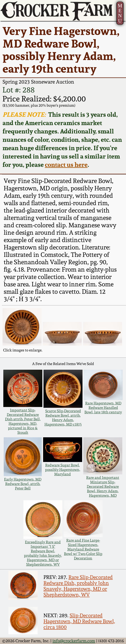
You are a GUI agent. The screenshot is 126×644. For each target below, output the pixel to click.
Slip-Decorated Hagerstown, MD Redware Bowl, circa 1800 (79, 621)
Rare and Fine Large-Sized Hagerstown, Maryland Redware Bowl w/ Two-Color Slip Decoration (83, 549)
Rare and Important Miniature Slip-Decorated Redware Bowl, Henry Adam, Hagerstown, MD (103, 487)
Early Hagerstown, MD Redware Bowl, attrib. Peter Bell (23, 484)
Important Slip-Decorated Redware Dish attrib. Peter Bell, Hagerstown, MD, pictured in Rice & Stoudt (23, 421)
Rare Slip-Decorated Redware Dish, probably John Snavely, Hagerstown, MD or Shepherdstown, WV (78, 586)
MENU (120, 13)
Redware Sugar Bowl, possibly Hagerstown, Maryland (63, 470)
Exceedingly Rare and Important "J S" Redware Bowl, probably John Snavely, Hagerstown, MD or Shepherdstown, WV (43, 553)
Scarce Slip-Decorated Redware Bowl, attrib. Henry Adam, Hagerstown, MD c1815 (63, 418)
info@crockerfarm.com (74, 641)
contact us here (66, 164)
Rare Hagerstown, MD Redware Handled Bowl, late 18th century (103, 408)
